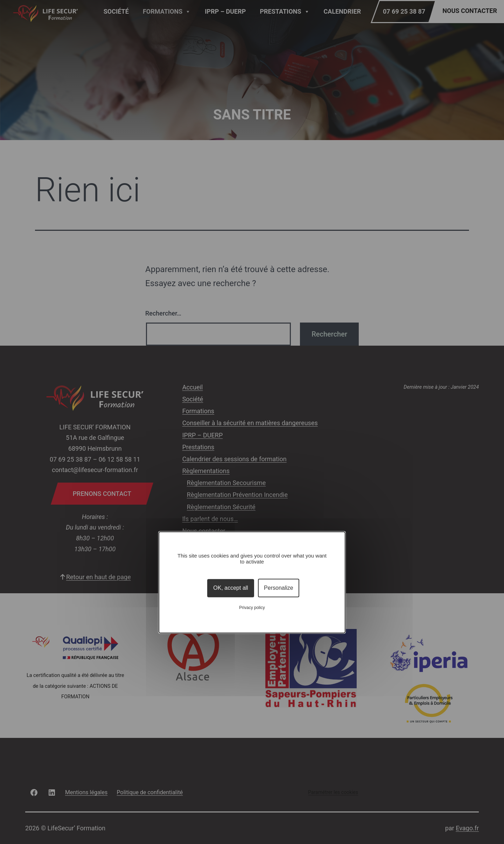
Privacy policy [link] (252, 608)
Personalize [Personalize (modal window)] (279, 588)
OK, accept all (231, 588)
